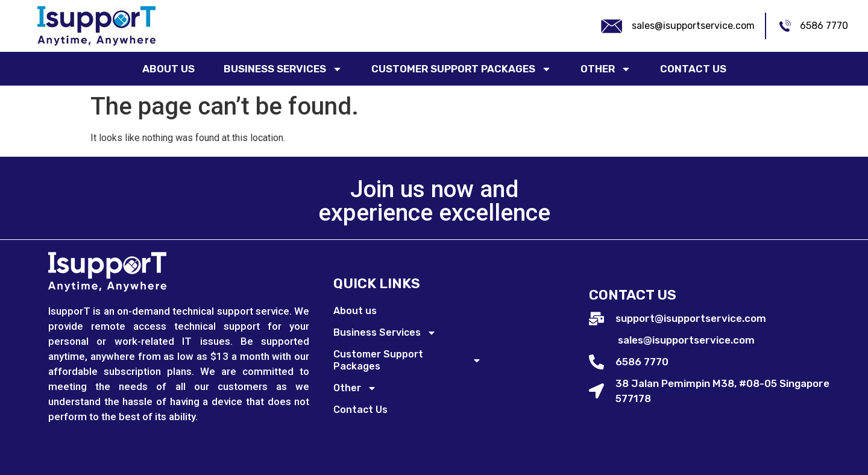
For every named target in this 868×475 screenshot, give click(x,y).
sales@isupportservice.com (693, 26)
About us (168, 69)
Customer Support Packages (461, 69)
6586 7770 (824, 26)
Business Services (283, 69)
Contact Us (693, 69)
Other (606, 69)
